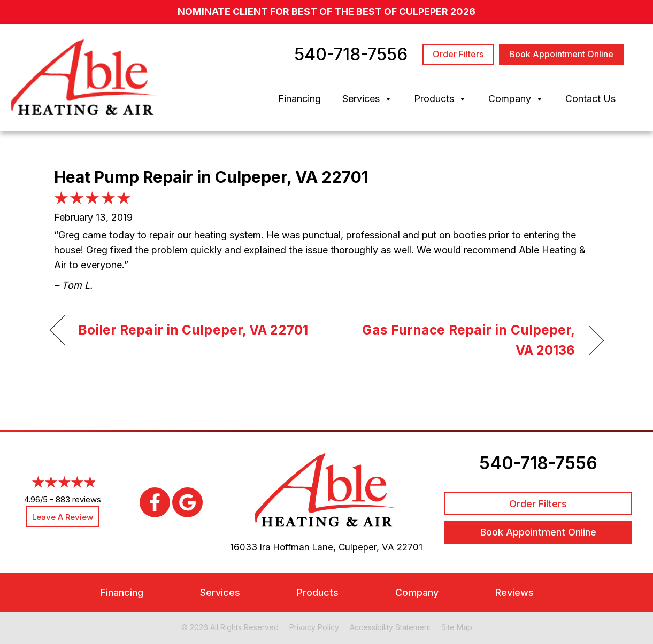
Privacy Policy (314, 627)
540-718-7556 (538, 463)
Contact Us (590, 99)
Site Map (457, 627)
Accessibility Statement (390, 627)
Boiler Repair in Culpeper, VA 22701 (193, 330)
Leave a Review (63, 517)
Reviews (514, 592)
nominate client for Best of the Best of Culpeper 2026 (326, 11)
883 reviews (78, 499)
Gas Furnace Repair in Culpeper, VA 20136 (459, 340)
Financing (299, 99)
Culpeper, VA (366, 547)
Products (440, 99)
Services (367, 99)
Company (516, 99)
